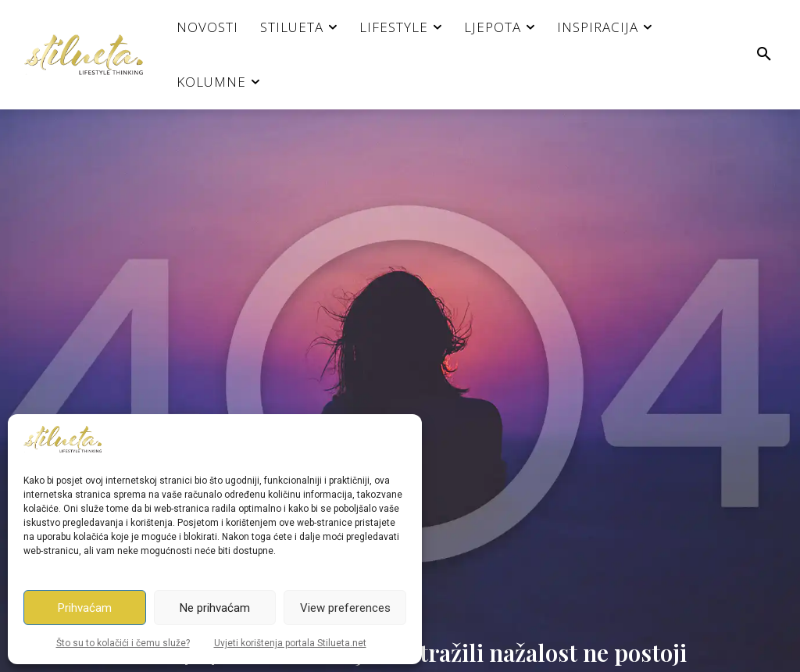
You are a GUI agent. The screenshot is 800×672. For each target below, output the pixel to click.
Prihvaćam (85, 608)
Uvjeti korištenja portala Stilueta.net (290, 643)
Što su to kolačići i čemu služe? (123, 643)
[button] (764, 55)
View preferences (345, 608)
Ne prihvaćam (215, 608)
